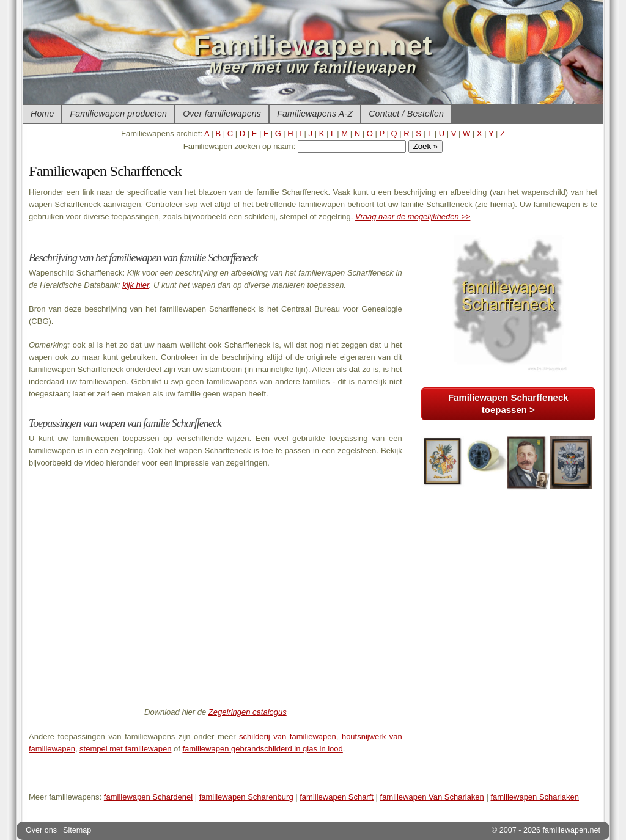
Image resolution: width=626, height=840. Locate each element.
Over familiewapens (222, 114)
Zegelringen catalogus (248, 712)
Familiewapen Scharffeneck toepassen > (508, 404)
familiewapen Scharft (337, 797)
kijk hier (136, 285)
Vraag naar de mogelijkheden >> (413, 217)
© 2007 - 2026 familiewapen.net (546, 830)
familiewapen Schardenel (148, 797)
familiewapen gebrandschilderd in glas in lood (262, 749)
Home (42, 114)
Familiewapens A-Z (315, 114)
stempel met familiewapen (125, 749)
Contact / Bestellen (406, 114)
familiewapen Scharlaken (535, 797)
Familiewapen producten (118, 114)
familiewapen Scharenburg (246, 797)
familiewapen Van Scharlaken (432, 797)
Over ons (41, 830)
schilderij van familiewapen (288, 736)
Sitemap (77, 830)
